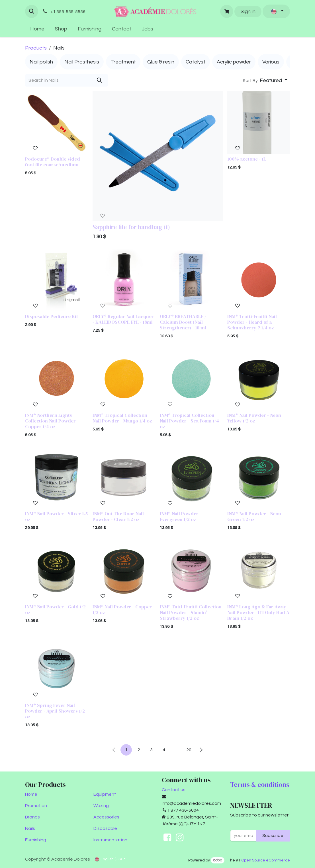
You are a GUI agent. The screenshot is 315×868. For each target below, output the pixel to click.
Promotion (36, 806)
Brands (32, 817)
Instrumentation (110, 840)
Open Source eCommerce (266, 860)
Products (36, 48)
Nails (30, 828)
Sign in (248, 12)
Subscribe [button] (273, 836)
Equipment (105, 794)
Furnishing (36, 840)
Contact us (174, 790)
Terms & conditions (260, 784)
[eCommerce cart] (227, 11)
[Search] (99, 80)
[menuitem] (37, 29)
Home (31, 794)
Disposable (105, 828)
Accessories (106, 817)
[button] (32, 11)
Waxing (101, 806)
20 (189, 750)
